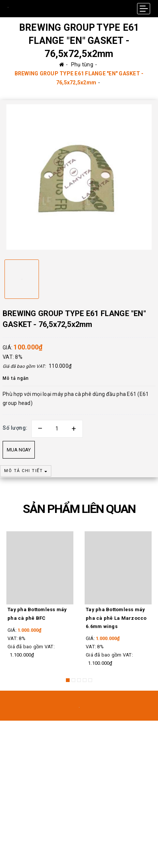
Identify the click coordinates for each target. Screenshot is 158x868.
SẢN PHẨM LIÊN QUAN (79, 509)
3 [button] (79, 680)
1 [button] (68, 680)
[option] (79, 177)
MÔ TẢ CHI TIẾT (26, 471)
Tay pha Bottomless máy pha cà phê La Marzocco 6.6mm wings (116, 618)
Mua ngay (19, 450)
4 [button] (85, 680)
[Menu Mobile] (144, 9)
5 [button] (90, 680)
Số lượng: (15, 428)
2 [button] (73, 680)
